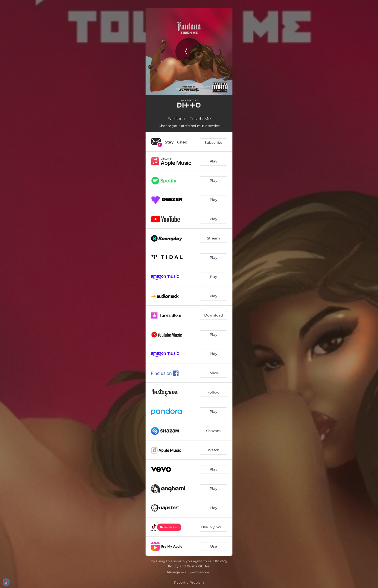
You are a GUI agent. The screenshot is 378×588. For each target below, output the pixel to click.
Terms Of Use (198, 566)
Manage (173, 572)
